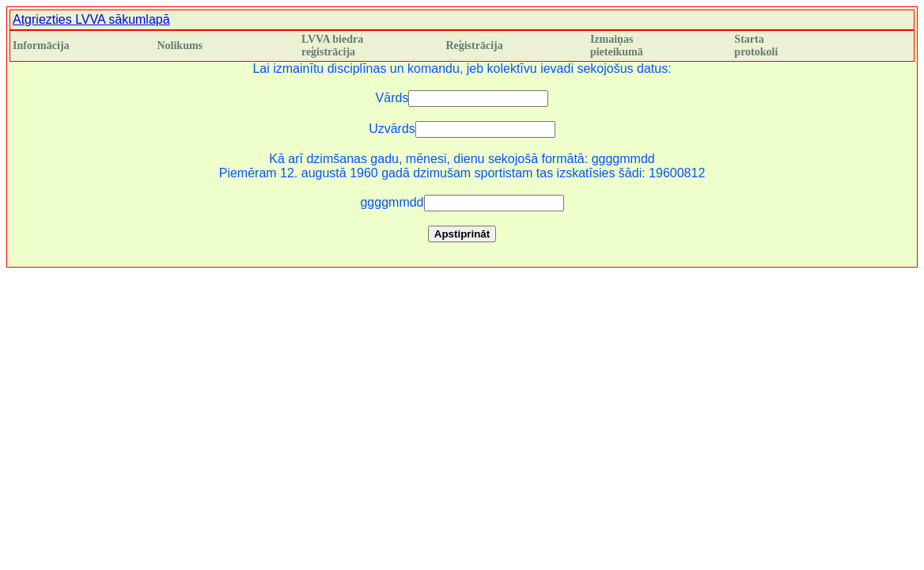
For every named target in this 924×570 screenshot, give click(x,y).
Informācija (41, 46)
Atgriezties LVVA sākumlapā (91, 19)
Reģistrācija (474, 46)
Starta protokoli (756, 46)
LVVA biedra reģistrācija (332, 46)
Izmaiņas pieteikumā (617, 46)
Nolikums (180, 46)
